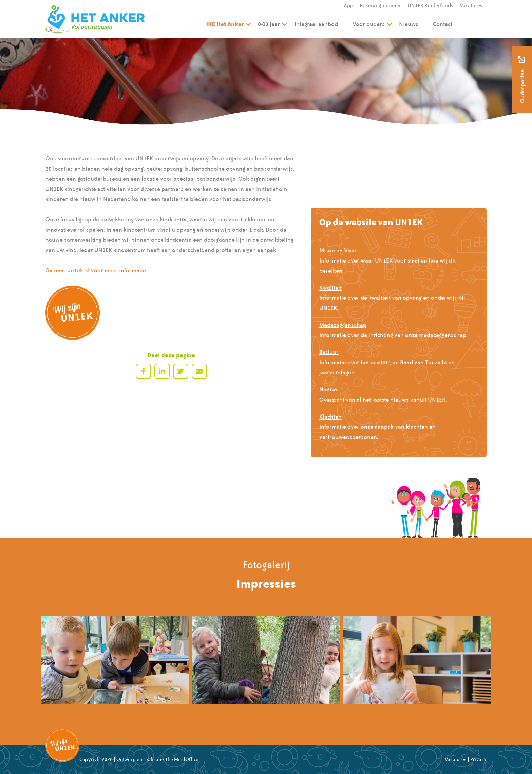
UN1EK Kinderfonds (430, 6)
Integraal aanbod (316, 24)
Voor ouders (369, 24)
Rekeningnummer (380, 6)
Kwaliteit (330, 288)
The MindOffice (182, 759)
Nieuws (409, 24)
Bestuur (329, 352)
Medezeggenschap (343, 325)
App (348, 6)
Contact (443, 24)
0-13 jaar (269, 24)
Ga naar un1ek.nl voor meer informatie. (96, 270)
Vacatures (471, 6)
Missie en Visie (338, 250)
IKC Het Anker (225, 24)
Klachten (330, 417)
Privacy (478, 759)
